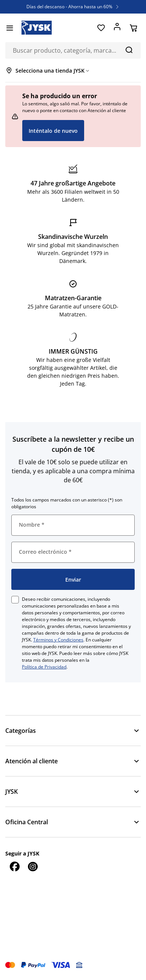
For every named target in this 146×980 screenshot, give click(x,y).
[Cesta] (133, 28)
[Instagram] (32, 866)
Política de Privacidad (44, 667)
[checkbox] (15, 600)
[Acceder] (117, 28)
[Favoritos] (101, 28)
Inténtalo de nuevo (53, 131)
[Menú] (10, 28)
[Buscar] (129, 50)
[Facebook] (14, 866)
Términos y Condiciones (58, 640)
